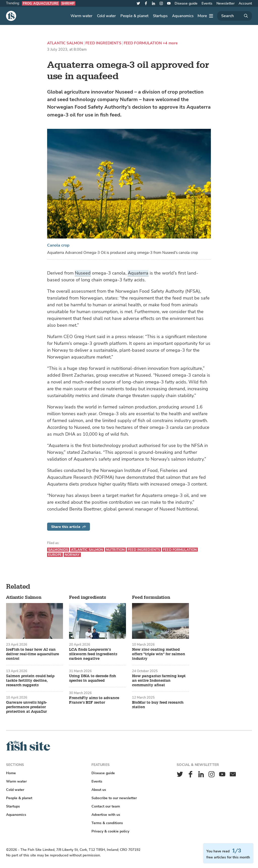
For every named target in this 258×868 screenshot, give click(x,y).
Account (245, 3)
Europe (55, 555)
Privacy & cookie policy (110, 831)
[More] (205, 16)
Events (207, 3)
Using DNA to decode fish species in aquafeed (92, 678)
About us (99, 790)
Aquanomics (183, 16)
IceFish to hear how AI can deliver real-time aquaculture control (33, 654)
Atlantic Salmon (65, 43)
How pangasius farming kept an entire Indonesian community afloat (159, 681)
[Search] (235, 16)
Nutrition (115, 550)
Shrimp (68, 3)
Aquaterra (138, 273)
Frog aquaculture (41, 3)
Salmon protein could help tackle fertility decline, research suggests (30, 681)
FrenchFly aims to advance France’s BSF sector (94, 700)
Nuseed (83, 273)
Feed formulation (143, 43)
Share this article (69, 527)
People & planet (134, 16)
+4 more (170, 43)
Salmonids (58, 550)
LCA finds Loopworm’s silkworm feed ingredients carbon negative (93, 654)
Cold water (106, 16)
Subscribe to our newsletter (114, 798)
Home (11, 773)
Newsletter (225, 3)
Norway (72, 555)
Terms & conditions (107, 823)
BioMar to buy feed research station (158, 705)
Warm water (82, 16)
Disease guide (186, 3)
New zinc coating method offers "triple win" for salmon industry (159, 654)
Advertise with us (106, 815)
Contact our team (106, 806)
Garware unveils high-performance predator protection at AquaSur (26, 707)
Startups (160, 16)
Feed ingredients (103, 43)
